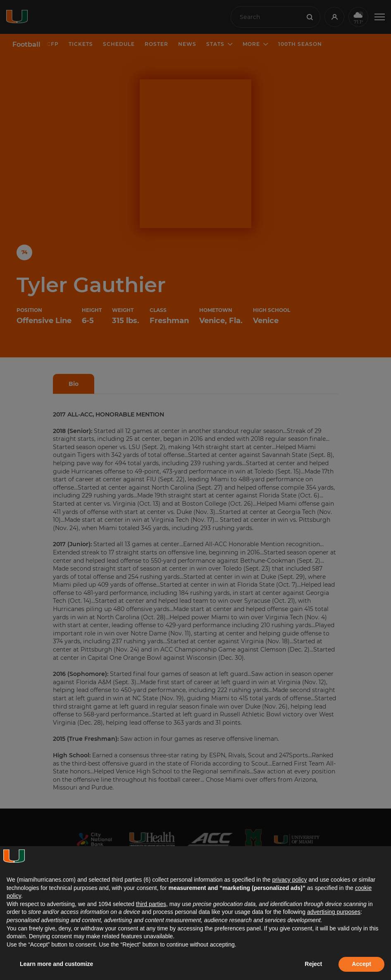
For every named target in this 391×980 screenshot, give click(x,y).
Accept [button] (361, 964)
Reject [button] (313, 964)
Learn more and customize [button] (56, 964)
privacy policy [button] (289, 880)
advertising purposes (334, 912)
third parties (151, 904)
